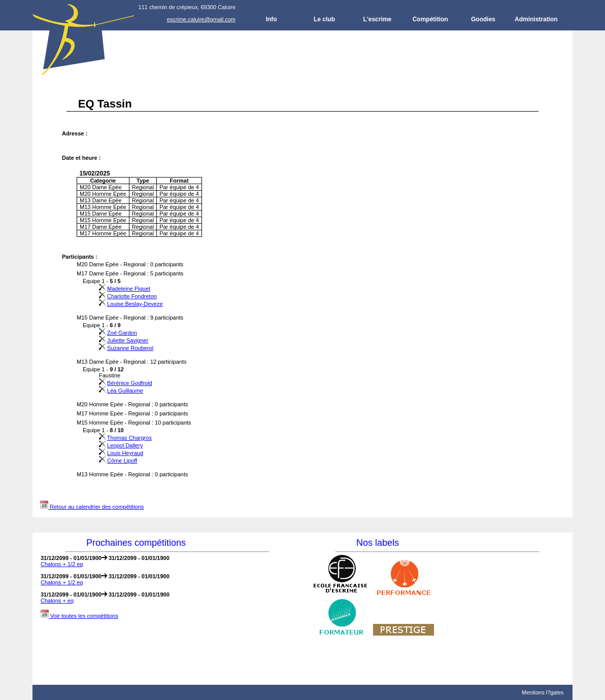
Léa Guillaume (125, 391)
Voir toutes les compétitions (79, 616)
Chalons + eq (57, 601)
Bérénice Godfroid (130, 383)
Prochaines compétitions (136, 543)
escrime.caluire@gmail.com (201, 19)
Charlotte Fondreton (132, 296)
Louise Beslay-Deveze (135, 304)
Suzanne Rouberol (130, 348)
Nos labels (378, 543)
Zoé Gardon (122, 333)
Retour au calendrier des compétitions (92, 507)
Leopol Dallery (125, 445)
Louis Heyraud (125, 453)
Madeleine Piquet (129, 289)
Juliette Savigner (128, 340)
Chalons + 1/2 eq (62, 564)
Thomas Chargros (129, 438)
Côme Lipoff (122, 461)
